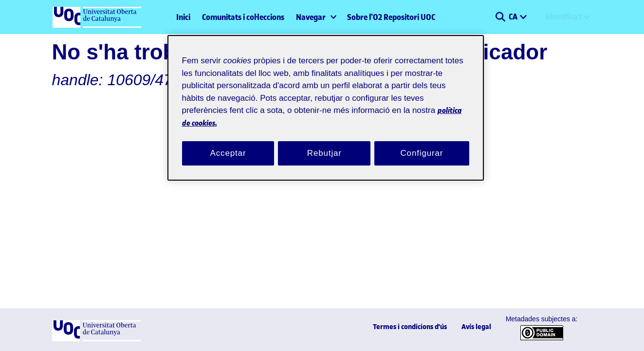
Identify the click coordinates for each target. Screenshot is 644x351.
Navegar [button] (311, 17)
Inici (183, 17)
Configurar (422, 142)
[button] (501, 17)
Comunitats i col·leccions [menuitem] (243, 17)
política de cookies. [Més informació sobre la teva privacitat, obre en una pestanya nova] (288, 111)
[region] (326, 102)
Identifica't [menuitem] (564, 17)
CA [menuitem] (514, 17)
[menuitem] (316, 17)
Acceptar (228, 142)
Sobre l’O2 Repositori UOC (391, 17)
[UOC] (96, 339)
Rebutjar (324, 142)
